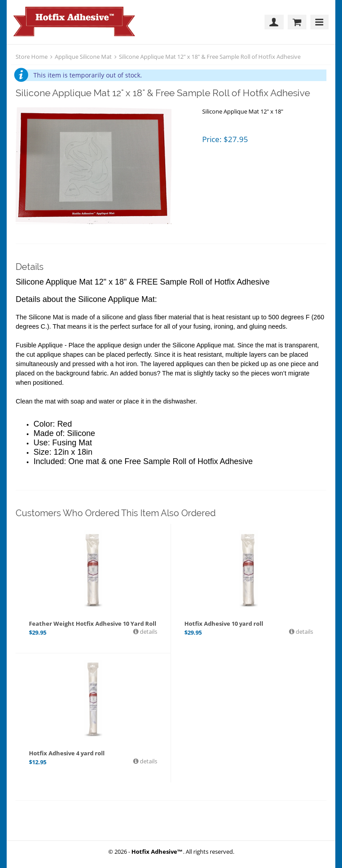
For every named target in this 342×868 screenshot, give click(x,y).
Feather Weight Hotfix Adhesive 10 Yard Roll (93, 623)
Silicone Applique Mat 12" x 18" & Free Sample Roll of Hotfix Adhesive (210, 57)
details (148, 632)
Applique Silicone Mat (83, 57)
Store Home (32, 57)
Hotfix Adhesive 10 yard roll (224, 623)
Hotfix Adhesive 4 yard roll (67, 753)
